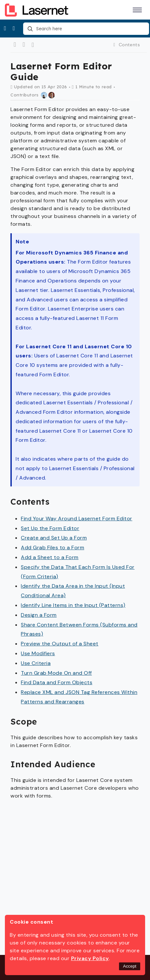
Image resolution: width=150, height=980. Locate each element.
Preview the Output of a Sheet (60, 644)
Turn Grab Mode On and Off (56, 673)
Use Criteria (36, 663)
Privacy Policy (90, 958)
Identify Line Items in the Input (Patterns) (73, 605)
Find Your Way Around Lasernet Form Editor (77, 519)
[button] (136, 10)
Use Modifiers (38, 653)
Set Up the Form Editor (50, 528)
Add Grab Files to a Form (52, 548)
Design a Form (39, 615)
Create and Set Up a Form (54, 538)
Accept (130, 966)
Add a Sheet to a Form (50, 557)
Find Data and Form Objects (57, 682)
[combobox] (86, 29)
